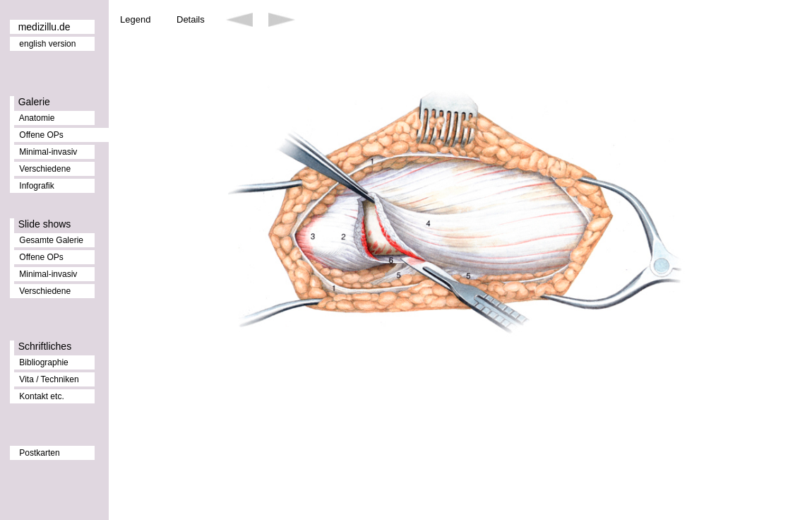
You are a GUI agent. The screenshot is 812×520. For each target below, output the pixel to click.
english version (47, 44)
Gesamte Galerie (51, 240)
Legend (135, 19)
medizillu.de (44, 27)
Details (191, 19)
